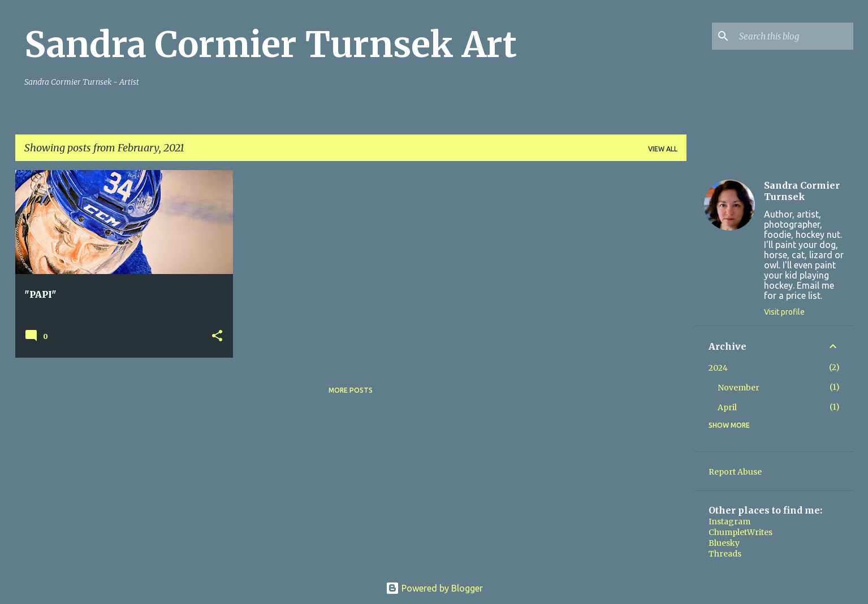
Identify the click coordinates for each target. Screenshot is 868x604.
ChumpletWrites (740, 532)
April (727, 407)
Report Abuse (735, 472)
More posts (351, 390)
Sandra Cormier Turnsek (802, 191)
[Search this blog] (794, 36)
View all (663, 149)
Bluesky (724, 543)
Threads (725, 554)
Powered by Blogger (434, 588)
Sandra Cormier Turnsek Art (271, 45)
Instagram (729, 522)
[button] (217, 336)
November (739, 388)
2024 (718, 368)
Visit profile (784, 312)
